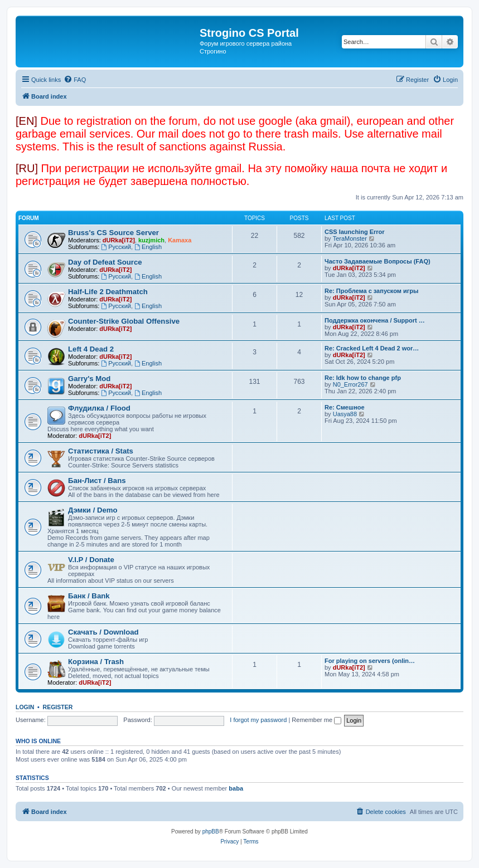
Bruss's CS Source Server (113, 233)
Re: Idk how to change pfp (363, 378)
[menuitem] (75, 80)
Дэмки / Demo (93, 510)
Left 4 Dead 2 (91, 349)
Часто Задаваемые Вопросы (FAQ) (378, 261)
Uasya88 (345, 414)
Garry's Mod (89, 379)
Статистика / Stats (101, 451)
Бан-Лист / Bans (97, 481)
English (148, 247)
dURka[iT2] (119, 240)
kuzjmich (151, 240)
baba (236, 788)
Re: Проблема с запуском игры (371, 291)
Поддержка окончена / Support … (375, 320)
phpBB (211, 832)
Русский (116, 247)
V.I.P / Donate (91, 560)
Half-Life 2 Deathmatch (108, 292)
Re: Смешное (345, 407)
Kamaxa (180, 240)
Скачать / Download (103, 632)
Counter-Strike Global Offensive (124, 321)
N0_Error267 (350, 384)
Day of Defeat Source (105, 262)
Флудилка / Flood (99, 408)
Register (58, 707)
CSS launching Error (355, 232)
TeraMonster (350, 238)
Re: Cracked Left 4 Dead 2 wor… (372, 348)
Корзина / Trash (96, 662)
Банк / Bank (89, 596)
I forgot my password (258, 720)
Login (25, 707)
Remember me (316, 720)
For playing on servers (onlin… (370, 661)
